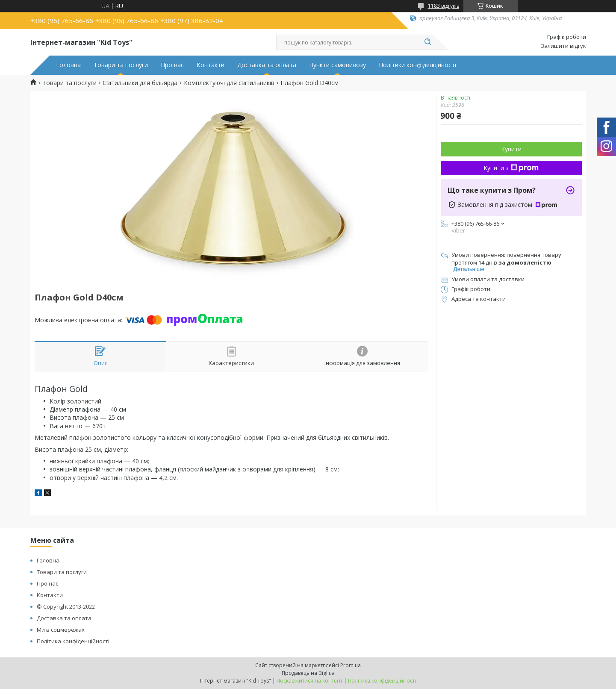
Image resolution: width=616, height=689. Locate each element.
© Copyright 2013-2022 (66, 607)
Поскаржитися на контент (309, 681)
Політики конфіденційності (417, 65)
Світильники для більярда (140, 83)
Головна (68, 65)
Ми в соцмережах (61, 630)
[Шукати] (428, 42)
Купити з (511, 168)
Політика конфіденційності (73, 641)
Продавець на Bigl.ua (308, 673)
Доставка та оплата (267, 65)
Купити (511, 149)
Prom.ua (351, 665)
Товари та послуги (121, 65)
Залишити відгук (563, 46)
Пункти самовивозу (337, 65)
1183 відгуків (444, 6)
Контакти (211, 65)
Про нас (172, 65)
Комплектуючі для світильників (229, 83)
